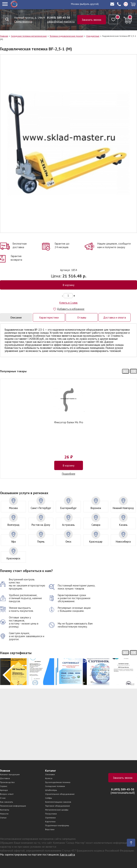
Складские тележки (55, 786)
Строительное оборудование (60, 794)
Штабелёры (51, 790)
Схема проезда (23, 22)
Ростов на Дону (41, 525)
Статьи (3, 818)
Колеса (49, 778)
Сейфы (49, 798)
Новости (4, 814)
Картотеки (50, 821)
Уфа (13, 542)
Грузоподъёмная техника (58, 782)
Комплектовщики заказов (58, 802)
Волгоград (13, 525)
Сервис (4, 786)
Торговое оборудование (58, 806)
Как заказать (7, 802)
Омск (68, 542)
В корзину (69, 285)
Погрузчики (51, 814)
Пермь (41, 542)
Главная (4, 36)
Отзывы (82, 318)
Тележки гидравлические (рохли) (66, 36)
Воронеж (96, 508)
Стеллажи (50, 774)
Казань (123, 525)
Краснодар (96, 542)
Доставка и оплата (115, 318)
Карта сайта (67, 854)
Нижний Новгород (123, 508)
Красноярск (13, 558)
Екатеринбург (68, 508)
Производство (7, 782)
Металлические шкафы (57, 810)
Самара (96, 525)
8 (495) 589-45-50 (59, 18)
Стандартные (93, 36)
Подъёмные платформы (57, 825)
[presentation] (125, 371)
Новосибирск (123, 542)
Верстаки (50, 829)
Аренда (4, 790)
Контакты (5, 810)
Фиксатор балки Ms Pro (69, 422)
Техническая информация (13, 806)
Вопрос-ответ (7, 794)
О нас (3, 798)
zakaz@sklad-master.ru (61, 22)
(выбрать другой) (89, 4)
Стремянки (50, 818)
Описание (16, 318)
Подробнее (69, 474)
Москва (75, 4)
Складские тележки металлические (29, 36)
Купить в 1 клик (68, 303)
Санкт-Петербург (41, 508)
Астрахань (68, 525)
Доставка (5, 778)
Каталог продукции (10, 774)
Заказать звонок (92, 20)
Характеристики (49, 318)
